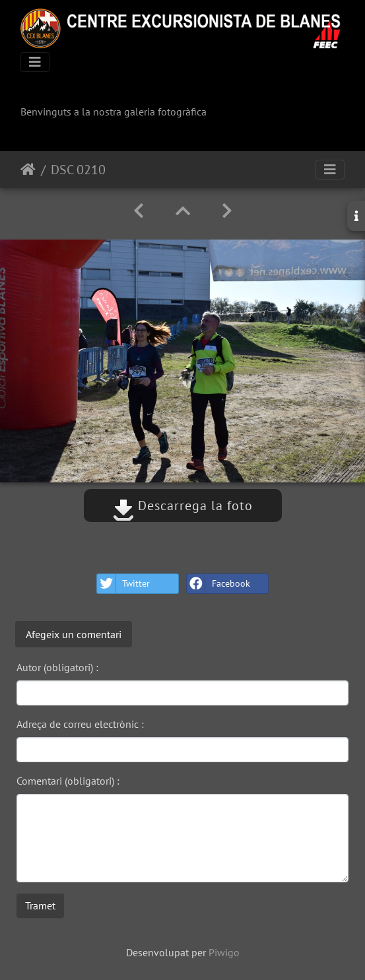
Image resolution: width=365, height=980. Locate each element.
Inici (28, 170)
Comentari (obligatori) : (68, 781)
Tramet (40, 905)
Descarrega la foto (183, 506)
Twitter (123, 584)
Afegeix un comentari (74, 634)
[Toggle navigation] (35, 62)
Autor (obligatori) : (57, 667)
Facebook (218, 584)
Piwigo (224, 952)
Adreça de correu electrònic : (80, 724)
